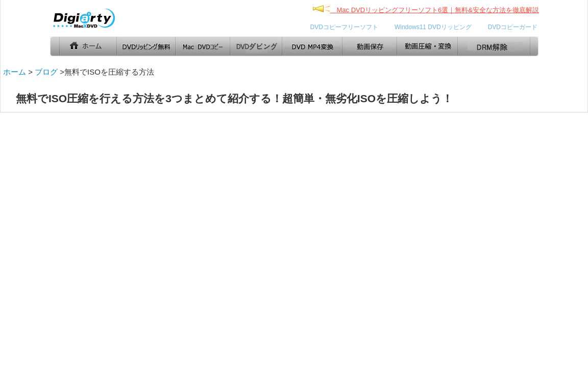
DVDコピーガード (513, 27)
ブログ (46, 72)
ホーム (15, 72)
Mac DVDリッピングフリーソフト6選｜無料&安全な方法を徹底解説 (438, 10)
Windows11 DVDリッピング (433, 27)
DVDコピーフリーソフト (344, 27)
